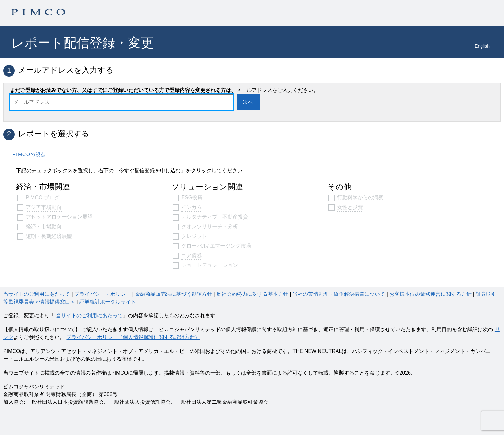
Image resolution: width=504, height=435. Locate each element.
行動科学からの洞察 (360, 198)
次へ (248, 102)
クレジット (194, 236)
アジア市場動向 (44, 207)
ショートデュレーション (210, 265)
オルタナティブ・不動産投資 (215, 217)
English (482, 46)
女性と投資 (350, 207)
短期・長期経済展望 (49, 236)
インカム (192, 207)
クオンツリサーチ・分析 (210, 227)
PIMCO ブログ (43, 198)
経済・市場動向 (44, 227)
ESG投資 (192, 198)
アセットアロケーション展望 (59, 217)
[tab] (29, 154)
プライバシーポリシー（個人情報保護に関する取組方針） (133, 337)
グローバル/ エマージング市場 (216, 246)
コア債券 (192, 255)
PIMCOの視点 (29, 154)
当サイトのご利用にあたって (89, 316)
